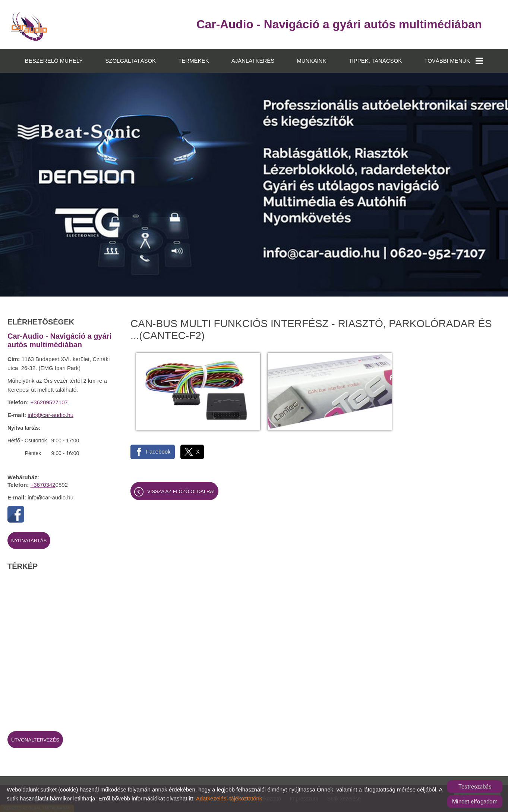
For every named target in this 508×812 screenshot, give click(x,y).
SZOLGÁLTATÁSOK (130, 60)
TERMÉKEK (194, 60)
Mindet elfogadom (475, 802)
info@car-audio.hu (51, 415)
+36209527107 (49, 402)
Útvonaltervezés (35, 739)
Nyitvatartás (29, 540)
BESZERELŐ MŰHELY (54, 60)
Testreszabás (475, 787)
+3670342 (43, 484)
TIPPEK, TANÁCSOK (375, 60)
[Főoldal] (30, 26)
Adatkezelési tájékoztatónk (229, 798)
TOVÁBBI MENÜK (454, 60)
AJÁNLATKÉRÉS (253, 60)
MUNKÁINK (311, 60)
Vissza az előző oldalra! (181, 485)
